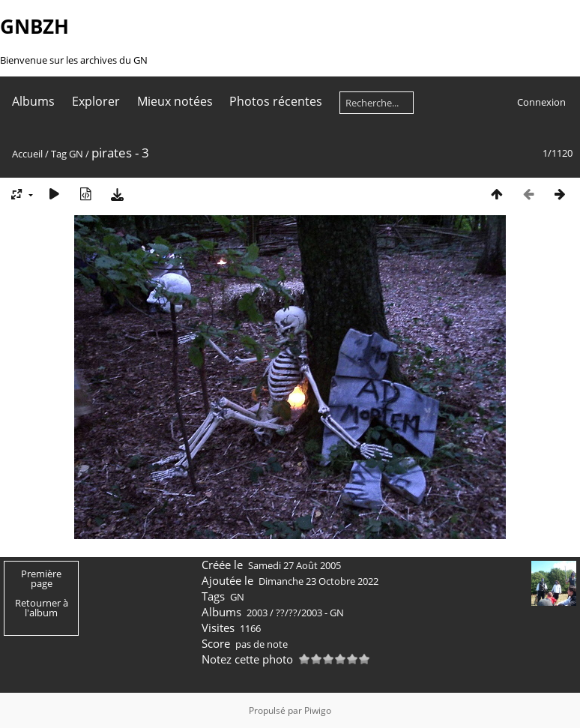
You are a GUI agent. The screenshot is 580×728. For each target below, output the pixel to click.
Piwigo (318, 710)
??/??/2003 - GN (310, 613)
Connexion (541, 102)
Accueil (27, 154)
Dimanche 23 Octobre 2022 (318, 581)
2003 (257, 613)
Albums (33, 101)
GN (76, 154)
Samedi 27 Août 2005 (294, 565)
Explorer (96, 101)
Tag (59, 154)
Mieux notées (175, 101)
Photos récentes (276, 101)
